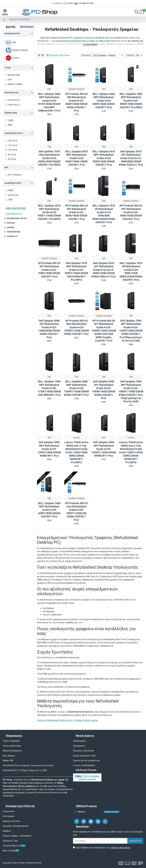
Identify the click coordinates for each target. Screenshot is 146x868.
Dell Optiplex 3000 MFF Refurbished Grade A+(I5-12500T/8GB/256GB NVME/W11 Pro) (49, 449)
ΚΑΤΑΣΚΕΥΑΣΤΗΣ (12, 34)
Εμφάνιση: (131, 55)
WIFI (6, 167)
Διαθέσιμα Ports (13, 183)
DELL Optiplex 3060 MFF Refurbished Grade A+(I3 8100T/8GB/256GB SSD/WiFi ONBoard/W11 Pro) (49, 102)
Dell (49, 89)
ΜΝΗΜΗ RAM (11, 113)
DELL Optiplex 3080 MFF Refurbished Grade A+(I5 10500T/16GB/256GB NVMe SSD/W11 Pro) (76, 388)
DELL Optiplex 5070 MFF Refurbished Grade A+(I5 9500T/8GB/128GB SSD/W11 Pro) (76, 158)
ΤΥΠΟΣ (8, 68)
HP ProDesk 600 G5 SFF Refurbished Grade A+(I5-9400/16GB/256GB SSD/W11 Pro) (49, 270)
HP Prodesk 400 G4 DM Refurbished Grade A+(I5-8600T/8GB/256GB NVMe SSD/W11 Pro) (76, 102)
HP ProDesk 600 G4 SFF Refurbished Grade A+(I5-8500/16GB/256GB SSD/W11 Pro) (76, 212)
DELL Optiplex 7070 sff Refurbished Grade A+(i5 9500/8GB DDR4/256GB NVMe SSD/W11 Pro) (104, 214)
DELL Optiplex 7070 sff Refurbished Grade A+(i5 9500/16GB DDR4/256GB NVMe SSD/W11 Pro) (131, 271)
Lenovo (76, 437)
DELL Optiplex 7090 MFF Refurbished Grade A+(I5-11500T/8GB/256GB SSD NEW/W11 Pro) (49, 388)
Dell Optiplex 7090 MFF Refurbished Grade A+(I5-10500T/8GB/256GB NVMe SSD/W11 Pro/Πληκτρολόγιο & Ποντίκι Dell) (131, 331)
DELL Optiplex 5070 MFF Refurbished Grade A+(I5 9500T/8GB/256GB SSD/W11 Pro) (104, 158)
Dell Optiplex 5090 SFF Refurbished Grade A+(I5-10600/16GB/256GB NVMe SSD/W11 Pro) (104, 390)
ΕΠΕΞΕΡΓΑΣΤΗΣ (11, 93)
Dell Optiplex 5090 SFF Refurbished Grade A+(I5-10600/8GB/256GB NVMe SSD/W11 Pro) (49, 329)
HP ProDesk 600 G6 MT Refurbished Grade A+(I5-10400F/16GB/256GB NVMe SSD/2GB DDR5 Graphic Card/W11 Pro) (104, 331)
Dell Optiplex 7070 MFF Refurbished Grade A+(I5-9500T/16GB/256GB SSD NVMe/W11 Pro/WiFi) (76, 271)
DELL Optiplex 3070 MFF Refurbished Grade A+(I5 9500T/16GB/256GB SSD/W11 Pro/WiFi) (49, 212)
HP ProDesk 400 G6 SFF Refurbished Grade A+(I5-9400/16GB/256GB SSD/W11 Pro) (131, 212)
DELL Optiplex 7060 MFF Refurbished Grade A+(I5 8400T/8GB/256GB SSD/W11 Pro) (49, 510)
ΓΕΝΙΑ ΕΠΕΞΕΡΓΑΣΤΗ (14, 133)
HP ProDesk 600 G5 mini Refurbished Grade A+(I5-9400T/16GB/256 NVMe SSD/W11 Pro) (76, 512)
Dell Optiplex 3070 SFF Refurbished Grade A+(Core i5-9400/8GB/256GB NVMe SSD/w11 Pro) (131, 158)
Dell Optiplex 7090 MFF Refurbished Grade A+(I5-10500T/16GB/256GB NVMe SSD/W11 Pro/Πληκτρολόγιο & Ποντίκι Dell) (131, 391)
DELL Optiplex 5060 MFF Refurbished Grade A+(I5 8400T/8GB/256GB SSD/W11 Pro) (104, 101)
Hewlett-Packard (76, 89)
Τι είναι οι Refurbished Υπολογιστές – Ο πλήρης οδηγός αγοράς (68, 720)
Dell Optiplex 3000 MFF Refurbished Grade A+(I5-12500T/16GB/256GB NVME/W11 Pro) (104, 449)
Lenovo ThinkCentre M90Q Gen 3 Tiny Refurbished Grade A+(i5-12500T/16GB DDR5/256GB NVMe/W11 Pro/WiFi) (131, 452)
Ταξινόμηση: (86, 55)
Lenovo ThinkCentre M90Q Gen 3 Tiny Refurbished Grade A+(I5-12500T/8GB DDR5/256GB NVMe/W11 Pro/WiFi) (76, 452)
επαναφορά (28, 27)
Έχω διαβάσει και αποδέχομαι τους (102, 848)
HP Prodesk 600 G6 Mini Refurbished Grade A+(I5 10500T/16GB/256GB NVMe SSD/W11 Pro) (76, 327)
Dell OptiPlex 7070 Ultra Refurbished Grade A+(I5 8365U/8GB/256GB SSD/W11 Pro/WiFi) (49, 158)
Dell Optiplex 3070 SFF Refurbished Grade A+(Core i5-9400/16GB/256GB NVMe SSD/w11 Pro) (104, 270)
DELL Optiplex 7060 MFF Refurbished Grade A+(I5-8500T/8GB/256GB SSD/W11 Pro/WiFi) (131, 101)
